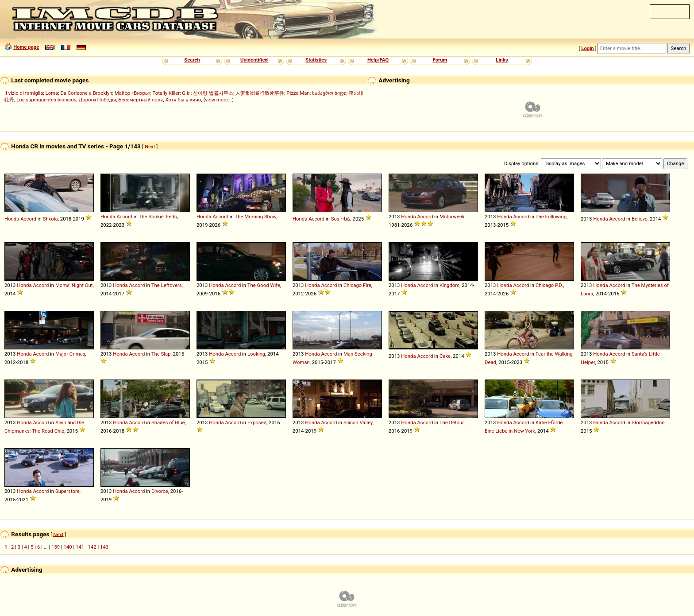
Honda (12, 219)
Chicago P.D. (549, 285)
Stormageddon (648, 422)
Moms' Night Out (74, 285)
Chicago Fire (357, 285)
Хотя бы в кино (183, 100)
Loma (52, 93)
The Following (551, 217)
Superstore (67, 491)
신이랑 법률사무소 (213, 93)
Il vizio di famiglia (24, 93)
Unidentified (254, 60)
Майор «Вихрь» (133, 93)
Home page (26, 47)
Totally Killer (166, 93)
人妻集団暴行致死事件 (260, 93)
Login (587, 48)
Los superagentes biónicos (46, 100)
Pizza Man (298, 93)
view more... (218, 100)
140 (68, 547)
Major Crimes (70, 354)
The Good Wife (264, 285)
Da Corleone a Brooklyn (86, 93)
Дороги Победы (97, 100)
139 (56, 547)
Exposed (257, 422)
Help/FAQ (378, 60)
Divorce (160, 491)
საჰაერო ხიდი (329, 93)
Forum (440, 60)
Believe (640, 219)
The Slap (161, 354)
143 (104, 547)
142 (92, 547)
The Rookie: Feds (158, 217)
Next (150, 147)
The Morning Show (255, 217)
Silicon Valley (358, 422)
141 (80, 547)
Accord (28, 219)
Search (192, 60)
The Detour (452, 422)
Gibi (186, 93)
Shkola (50, 219)
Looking (256, 354)
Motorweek (452, 217)
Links (502, 60)
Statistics (316, 60)
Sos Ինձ (341, 219)
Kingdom (449, 285)
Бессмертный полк (141, 100)
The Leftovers (167, 285)
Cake (445, 356)
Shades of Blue (168, 422)
